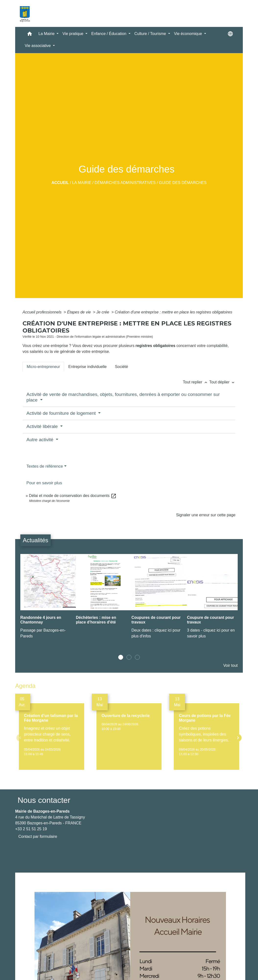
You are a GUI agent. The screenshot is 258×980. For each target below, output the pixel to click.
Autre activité (41, 440)
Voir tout (230, 665)
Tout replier (196, 382)
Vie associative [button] (38, 46)
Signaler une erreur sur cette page (206, 515)
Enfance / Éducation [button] (109, 34)
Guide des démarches (183, 183)
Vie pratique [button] (73, 34)
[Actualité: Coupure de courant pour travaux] (212, 599)
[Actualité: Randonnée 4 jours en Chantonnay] (46, 599)
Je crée (103, 312)
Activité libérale (43, 426)
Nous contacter (44, 800)
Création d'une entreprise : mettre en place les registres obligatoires (174, 312)
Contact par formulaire (38, 836)
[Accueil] (25, 13)
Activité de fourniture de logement (62, 413)
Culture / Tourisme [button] (151, 34)
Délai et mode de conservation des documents (73, 496)
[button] (30, 35)
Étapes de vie (79, 312)
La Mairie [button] (47, 34)
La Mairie (82, 183)
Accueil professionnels (43, 312)
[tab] (43, 367)
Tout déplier (222, 382)
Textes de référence (45, 466)
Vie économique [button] (189, 34)
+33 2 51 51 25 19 (31, 829)
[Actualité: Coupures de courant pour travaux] (157, 599)
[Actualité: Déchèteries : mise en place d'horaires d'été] (101, 593)
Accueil (60, 183)
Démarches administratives (125, 183)
